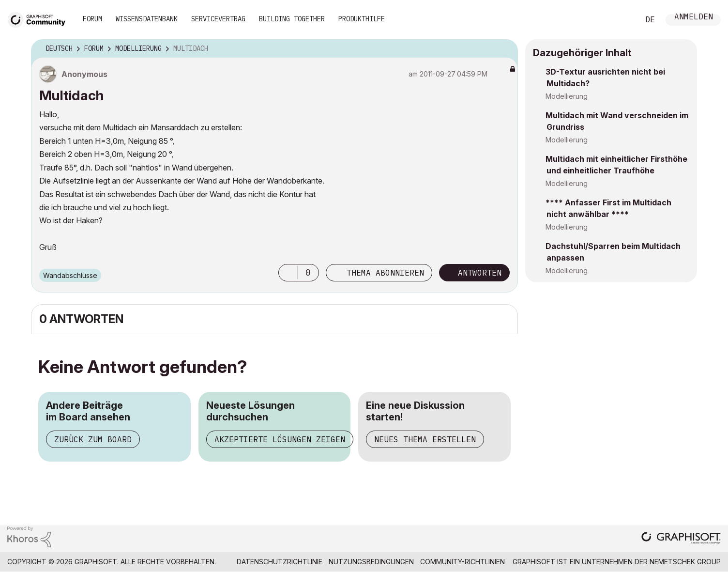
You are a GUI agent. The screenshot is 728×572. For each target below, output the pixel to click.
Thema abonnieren (385, 273)
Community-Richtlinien (463, 562)
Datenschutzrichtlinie (280, 562)
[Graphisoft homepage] (681, 539)
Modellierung (567, 96)
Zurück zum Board (93, 439)
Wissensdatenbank (147, 19)
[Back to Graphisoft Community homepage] (40, 19)
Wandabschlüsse (70, 275)
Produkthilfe (362, 19)
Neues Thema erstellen (425, 439)
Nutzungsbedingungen (371, 562)
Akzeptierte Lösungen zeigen (280, 439)
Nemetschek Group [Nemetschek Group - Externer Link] (685, 562)
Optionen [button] (504, 49)
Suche (621, 20)
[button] (288, 273)
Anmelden (694, 18)
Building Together (292, 19)
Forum (92, 19)
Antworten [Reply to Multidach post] (480, 273)
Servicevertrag (218, 19)
